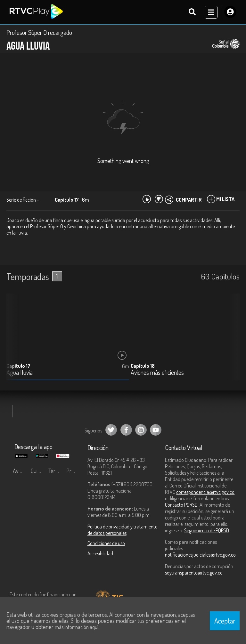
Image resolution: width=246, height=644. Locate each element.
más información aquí (77, 627)
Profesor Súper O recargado (39, 33)
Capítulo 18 (143, 366)
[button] (232, 342)
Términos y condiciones (56, 471)
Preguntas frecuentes (74, 471)
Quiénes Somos (38, 471)
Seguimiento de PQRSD (207, 531)
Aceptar (225, 621)
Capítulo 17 (18, 366)
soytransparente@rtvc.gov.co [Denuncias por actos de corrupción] (194, 573)
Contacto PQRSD (181, 505)
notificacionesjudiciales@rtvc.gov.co (200, 555)
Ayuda (20, 471)
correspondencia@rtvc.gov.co (205, 492)
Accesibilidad (100, 554)
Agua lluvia (20, 373)
